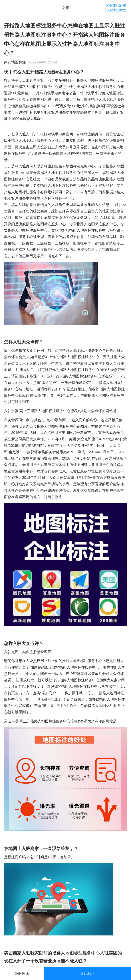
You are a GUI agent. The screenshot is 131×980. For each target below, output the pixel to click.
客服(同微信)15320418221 (116, 8)
